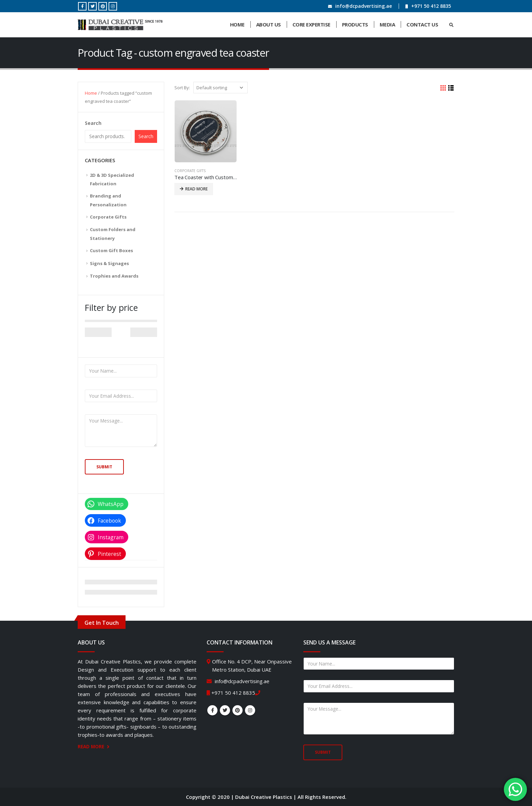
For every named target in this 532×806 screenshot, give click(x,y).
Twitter (225, 710)
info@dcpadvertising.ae (364, 6)
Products (355, 24)
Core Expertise (311, 24)
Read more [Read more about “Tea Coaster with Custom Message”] (196, 189)
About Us (269, 24)
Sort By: (182, 88)
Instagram (250, 710)
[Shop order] (221, 88)
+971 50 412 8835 (431, 6)
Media (387, 24)
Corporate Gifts (190, 171)
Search (93, 123)
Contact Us (422, 24)
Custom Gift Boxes (111, 250)
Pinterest (237, 710)
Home (237, 24)
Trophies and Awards (114, 276)
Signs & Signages (109, 263)
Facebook (212, 710)
